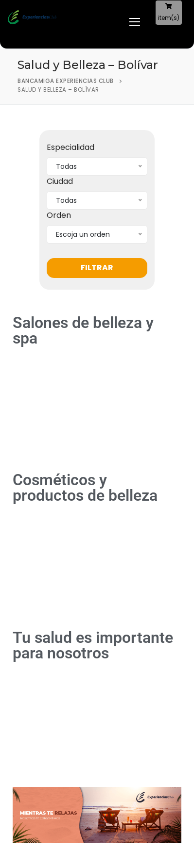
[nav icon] (130, 22)
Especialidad (71, 147)
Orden (59, 215)
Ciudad (60, 181)
